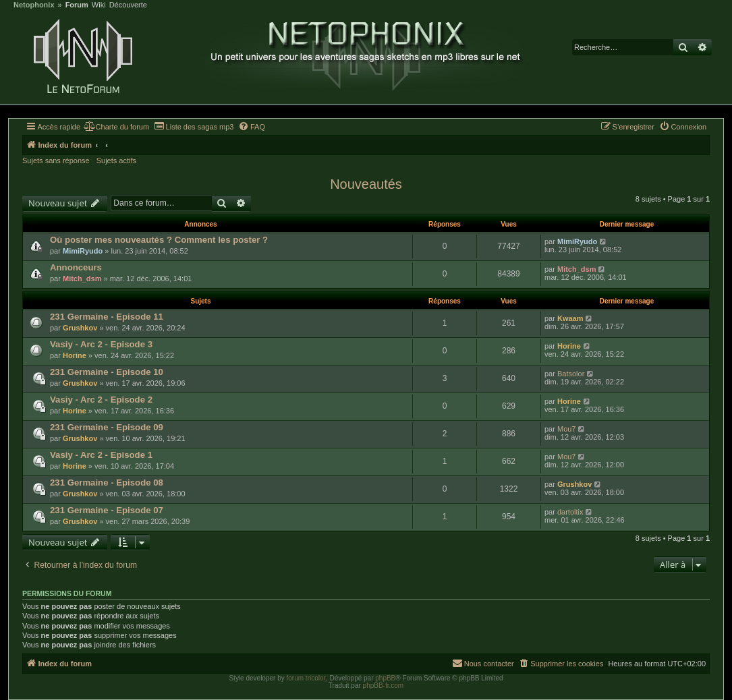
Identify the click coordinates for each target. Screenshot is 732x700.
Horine (75, 355)
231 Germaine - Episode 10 (107, 372)
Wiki (99, 5)
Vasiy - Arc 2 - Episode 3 (101, 344)
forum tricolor (306, 678)
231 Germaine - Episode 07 (107, 510)
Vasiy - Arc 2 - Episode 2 (101, 400)
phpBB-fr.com (384, 686)
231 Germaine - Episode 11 (107, 317)
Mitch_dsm (82, 279)
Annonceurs (76, 267)
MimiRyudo (83, 251)
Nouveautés (366, 184)
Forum (77, 5)
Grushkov (80, 328)
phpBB (385, 678)
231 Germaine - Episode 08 (107, 483)
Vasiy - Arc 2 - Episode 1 (101, 455)
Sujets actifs (116, 161)
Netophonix (34, 5)
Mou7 (567, 429)
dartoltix (570, 512)
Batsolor (571, 374)
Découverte (128, 5)
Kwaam (570, 318)
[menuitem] (116, 127)
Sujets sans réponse (56, 161)
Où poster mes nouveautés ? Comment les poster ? (159, 240)
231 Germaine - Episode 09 (107, 427)
